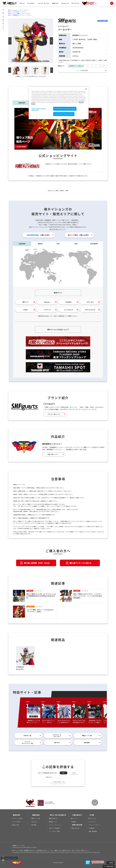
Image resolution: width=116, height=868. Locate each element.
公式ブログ (34, 822)
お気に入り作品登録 (54, 828)
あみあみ (69, 302)
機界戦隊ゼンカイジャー (19, 15)
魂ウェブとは (92, 818)
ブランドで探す (16, 822)
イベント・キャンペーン (55, 825)
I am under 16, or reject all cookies (65, 109)
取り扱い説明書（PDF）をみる (37, 563)
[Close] (86, 89)
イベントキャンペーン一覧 (27, 743)
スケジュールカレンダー (57, 736)
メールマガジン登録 (54, 831)
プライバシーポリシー (94, 825)
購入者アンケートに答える (81, 563)
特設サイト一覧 (36, 818)
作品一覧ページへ (53, 454)
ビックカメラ (69, 310)
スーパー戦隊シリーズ (18, 13)
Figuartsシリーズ (17, 10)
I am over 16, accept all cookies (64, 114)
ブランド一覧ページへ (54, 414)
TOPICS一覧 (27, 736)
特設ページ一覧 (87, 736)
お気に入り (55, 3)
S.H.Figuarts (16, 12)
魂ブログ (57, 743)
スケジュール (65, 3)
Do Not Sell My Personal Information (9, 858)
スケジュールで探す (17, 818)
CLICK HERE (21, 147)
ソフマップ (47, 310)
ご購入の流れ (38, 235)
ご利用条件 (91, 828)
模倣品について (53, 822)
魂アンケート (75, 818)
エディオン (90, 302)
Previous (10, 41)
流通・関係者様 (93, 831)
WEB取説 (73, 822)
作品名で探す (16, 825)
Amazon (47, 302)
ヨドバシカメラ (90, 310)
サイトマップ (75, 3)
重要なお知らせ (53, 818)
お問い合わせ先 (75, 828)
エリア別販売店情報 (82, 70)
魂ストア (25, 302)
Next (51, 41)
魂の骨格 (87, 743)
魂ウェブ (10, 10)
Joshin (25, 310)
